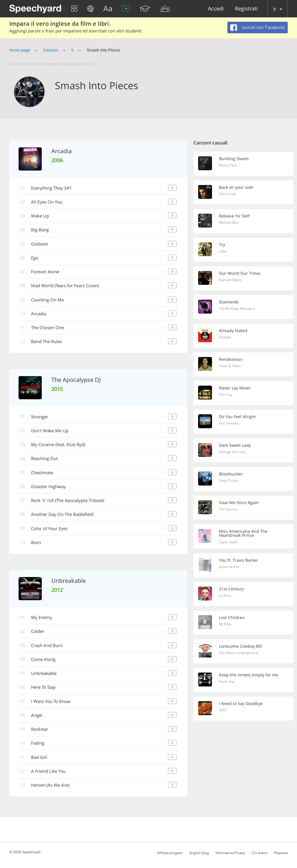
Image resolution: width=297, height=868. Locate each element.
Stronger (42, 420)
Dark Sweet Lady (236, 445)
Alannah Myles (231, 280)
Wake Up (42, 217)
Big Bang (42, 231)
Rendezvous (231, 359)
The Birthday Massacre (238, 309)
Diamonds (229, 302)
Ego (36, 259)
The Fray (226, 395)
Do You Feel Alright (238, 417)
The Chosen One (50, 330)
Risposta (281, 853)
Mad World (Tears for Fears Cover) (69, 287)
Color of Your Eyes (52, 533)
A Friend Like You (51, 779)
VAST (223, 711)
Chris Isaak (228, 194)
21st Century (232, 589)
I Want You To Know (54, 708)
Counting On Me (50, 302)
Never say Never (235, 388)
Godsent (42, 245)
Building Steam (234, 159)
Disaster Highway (51, 490)
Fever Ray (227, 682)
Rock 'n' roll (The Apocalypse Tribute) (73, 505)
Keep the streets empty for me (249, 675)
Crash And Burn (49, 651)
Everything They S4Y (54, 188)
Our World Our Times (241, 273)
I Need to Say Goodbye (242, 704)
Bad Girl (41, 764)
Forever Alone (47, 273)
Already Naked (234, 331)
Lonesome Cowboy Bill (242, 647)
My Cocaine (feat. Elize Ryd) (61, 448)
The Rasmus (229, 510)
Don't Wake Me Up (52, 434)
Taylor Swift (229, 543)
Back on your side (237, 187)
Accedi (216, 9)
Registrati (246, 9)
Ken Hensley (229, 424)
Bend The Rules (49, 344)
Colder (39, 637)
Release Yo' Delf (235, 216)
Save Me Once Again (239, 503)
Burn (38, 547)
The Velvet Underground (240, 654)
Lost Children (232, 618)
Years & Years (230, 366)
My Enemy (43, 622)
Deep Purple (230, 481)
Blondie (226, 338)
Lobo (223, 252)
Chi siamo (260, 853)
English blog (199, 853)
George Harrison (233, 452)
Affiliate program (170, 853)
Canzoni (51, 50)
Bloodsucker (231, 474)
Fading (39, 750)
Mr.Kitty (225, 625)
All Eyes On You (49, 202)
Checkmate (44, 476)
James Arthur (230, 568)
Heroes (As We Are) (53, 793)
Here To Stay (46, 693)
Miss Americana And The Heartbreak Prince (244, 533)
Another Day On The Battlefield (66, 519)
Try (222, 245)
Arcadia (40, 316)
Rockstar (42, 736)
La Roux (226, 596)
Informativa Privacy (230, 853)
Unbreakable (46, 679)
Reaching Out (47, 462)
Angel (38, 722)
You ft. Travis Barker (239, 561)
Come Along (45, 665)
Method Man (230, 223)
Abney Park (229, 166)
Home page (20, 50)
